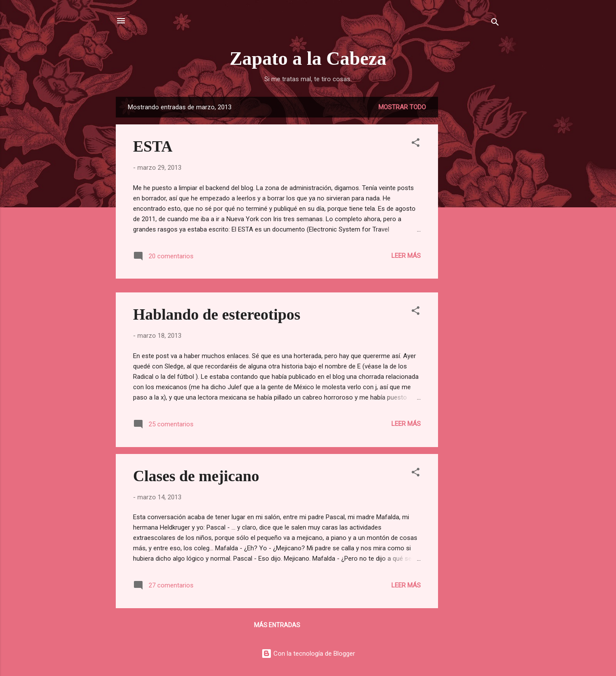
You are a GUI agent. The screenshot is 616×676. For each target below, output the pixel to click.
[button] (416, 144)
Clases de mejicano (196, 476)
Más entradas (277, 625)
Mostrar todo (402, 107)
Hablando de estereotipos (217, 314)
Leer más (406, 256)
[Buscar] (495, 24)
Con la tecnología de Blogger (308, 654)
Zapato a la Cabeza (308, 59)
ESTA (153, 146)
